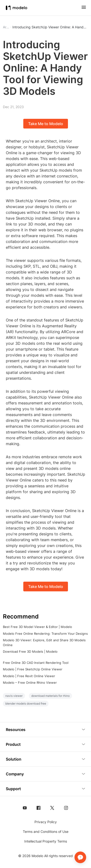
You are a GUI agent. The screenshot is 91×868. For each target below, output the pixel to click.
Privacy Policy (46, 822)
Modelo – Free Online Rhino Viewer (30, 683)
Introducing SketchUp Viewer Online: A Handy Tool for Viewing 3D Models (50, 27)
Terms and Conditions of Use (46, 832)
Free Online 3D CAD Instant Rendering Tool (36, 663)
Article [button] (6, 27)
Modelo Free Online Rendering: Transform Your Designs (45, 634)
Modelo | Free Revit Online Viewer (29, 676)
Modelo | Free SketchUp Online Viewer (33, 669)
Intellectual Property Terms (46, 841)
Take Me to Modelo (46, 124)
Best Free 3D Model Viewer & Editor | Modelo (37, 627)
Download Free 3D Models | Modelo (30, 651)
